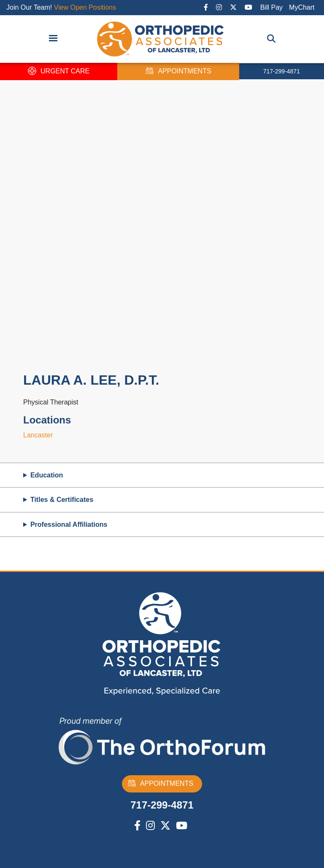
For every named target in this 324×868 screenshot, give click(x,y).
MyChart (302, 7)
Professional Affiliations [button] (69, 524)
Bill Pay (271, 7)
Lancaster (38, 435)
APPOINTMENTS (178, 71)
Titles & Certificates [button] (62, 500)
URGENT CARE (59, 71)
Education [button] (47, 475)
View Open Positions (85, 7)
